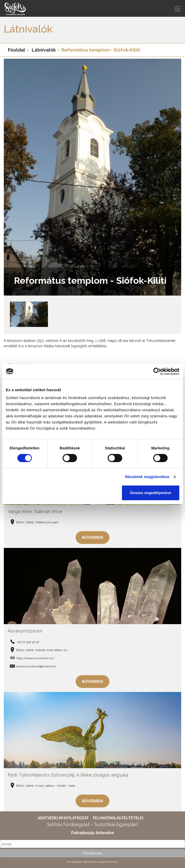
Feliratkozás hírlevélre (92, 833)
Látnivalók (44, 50)
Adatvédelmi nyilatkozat (63, 818)
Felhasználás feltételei (118, 818)
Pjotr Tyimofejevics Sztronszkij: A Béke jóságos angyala (68, 775)
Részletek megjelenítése (147, 477)
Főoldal (16, 50)
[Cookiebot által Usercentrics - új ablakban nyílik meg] (157, 371)
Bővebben (92, 538)
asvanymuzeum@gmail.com (36, 666)
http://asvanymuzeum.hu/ (36, 658)
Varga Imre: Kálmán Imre (35, 511)
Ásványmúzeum (25, 631)
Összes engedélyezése (151, 493)
